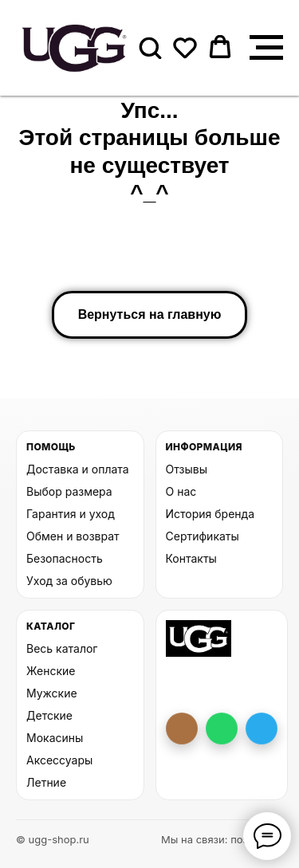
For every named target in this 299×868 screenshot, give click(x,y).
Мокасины (55, 738)
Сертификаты (203, 536)
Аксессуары (59, 760)
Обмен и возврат (73, 536)
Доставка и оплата (78, 469)
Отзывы (187, 469)
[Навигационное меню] (266, 48)
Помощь (51, 447)
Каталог (51, 626)
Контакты (191, 558)
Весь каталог (62, 648)
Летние (46, 782)
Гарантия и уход (71, 514)
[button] (150, 47)
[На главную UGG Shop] (199, 638)
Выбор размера (69, 491)
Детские (49, 715)
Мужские (52, 693)
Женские (51, 671)
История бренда (210, 514)
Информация (204, 447)
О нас (181, 491)
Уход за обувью (69, 581)
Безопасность (65, 558)
